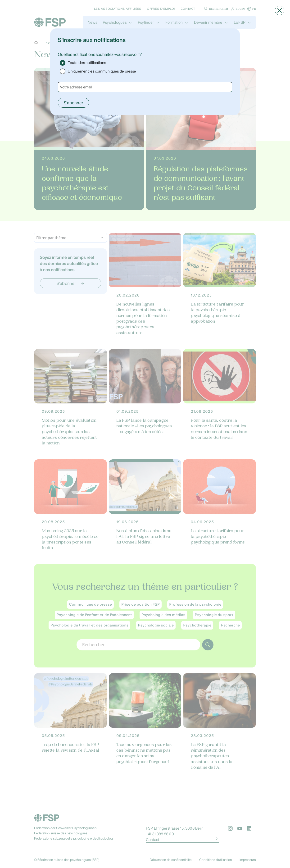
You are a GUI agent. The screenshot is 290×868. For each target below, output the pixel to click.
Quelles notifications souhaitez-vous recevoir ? (100, 54)
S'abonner (73, 103)
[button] (280, 10)
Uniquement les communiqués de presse (102, 71)
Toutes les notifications (87, 63)
